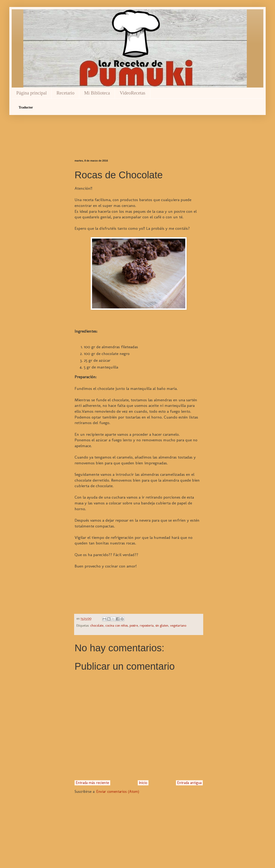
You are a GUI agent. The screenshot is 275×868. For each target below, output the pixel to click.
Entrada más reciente (92, 783)
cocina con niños (117, 625)
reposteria (147, 625)
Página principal (32, 93)
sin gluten (162, 625)
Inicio (143, 783)
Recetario (66, 93)
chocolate (97, 625)
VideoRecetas (133, 93)
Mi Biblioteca (97, 93)
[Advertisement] (139, 129)
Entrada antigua (189, 783)
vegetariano (178, 625)
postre (134, 625)
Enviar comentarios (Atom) (118, 792)
